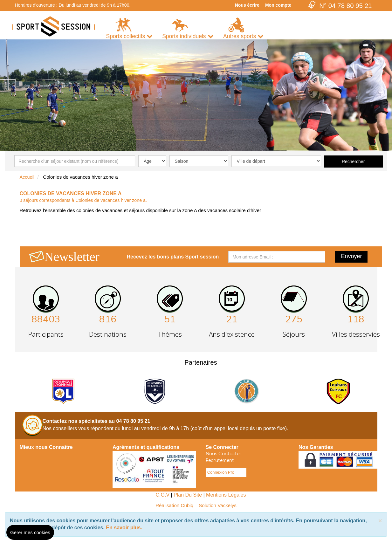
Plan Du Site (188, 495)
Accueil (27, 177)
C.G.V (162, 495)
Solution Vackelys (218, 505)
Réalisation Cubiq (174, 505)
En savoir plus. (124, 528)
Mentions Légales (226, 495)
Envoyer (352, 256)
